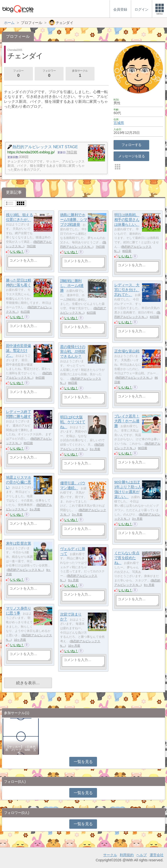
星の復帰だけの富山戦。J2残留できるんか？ (73, 351)
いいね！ (17, 251)
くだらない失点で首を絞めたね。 (127, 558)
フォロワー (49, 74)
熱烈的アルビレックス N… (134, 378)
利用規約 (127, 855)
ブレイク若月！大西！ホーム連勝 (127, 421)
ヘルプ (142, 855)
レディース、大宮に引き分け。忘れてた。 (127, 290)
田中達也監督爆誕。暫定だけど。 (19, 351)
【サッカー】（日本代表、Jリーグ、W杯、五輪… (21, 750)
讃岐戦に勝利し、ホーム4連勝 (72, 286)
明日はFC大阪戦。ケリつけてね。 (73, 422)
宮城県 (119, 123)
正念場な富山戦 (127, 351)
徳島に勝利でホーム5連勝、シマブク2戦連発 (74, 220)
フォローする (131, 145)
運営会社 (157, 855)
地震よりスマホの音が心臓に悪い (19, 482)
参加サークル (80, 74)
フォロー (18, 74)
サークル (110, 855)
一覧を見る (83, 762)
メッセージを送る (131, 156)
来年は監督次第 (19, 543)
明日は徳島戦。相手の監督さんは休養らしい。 (127, 220)
